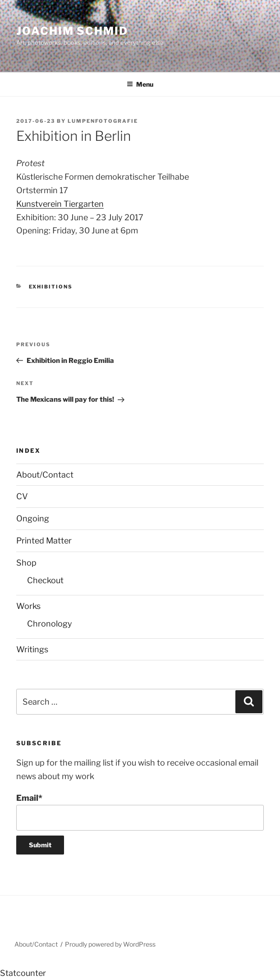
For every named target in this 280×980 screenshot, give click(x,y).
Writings (32, 649)
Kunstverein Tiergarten (60, 204)
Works (28, 606)
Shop (26, 563)
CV (22, 496)
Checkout (45, 580)
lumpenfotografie (103, 121)
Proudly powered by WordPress (110, 944)
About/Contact (45, 475)
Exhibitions (51, 287)
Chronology (50, 624)
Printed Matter (44, 541)
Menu (140, 84)
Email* (140, 812)
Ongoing (33, 518)
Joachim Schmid (72, 31)
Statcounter (23, 973)
